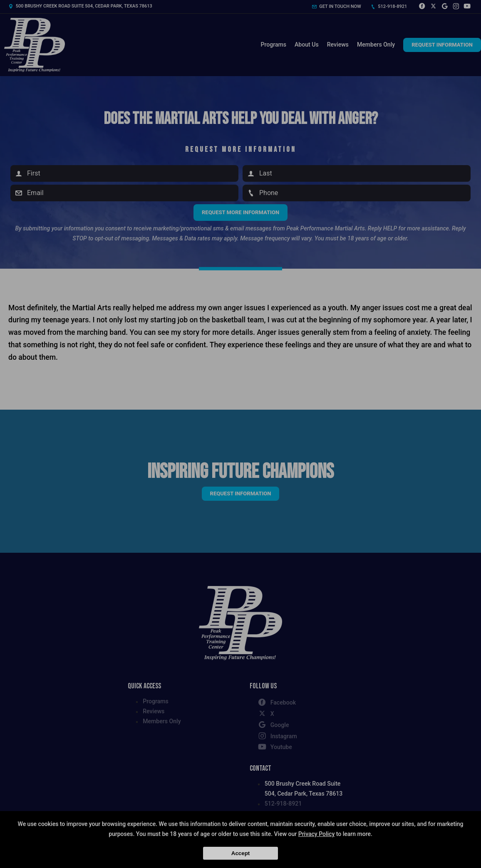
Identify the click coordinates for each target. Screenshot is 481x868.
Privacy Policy (317, 834)
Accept (240, 853)
